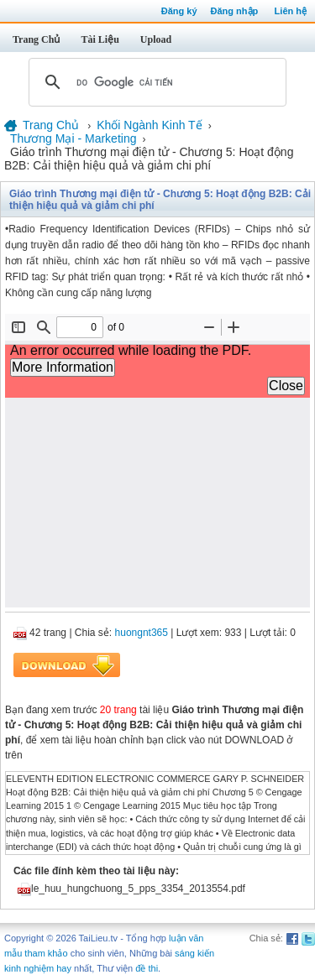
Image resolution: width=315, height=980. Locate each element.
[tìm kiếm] (155, 82)
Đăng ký (179, 11)
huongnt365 (142, 633)
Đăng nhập (235, 11)
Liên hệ (291, 11)
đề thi (147, 968)
